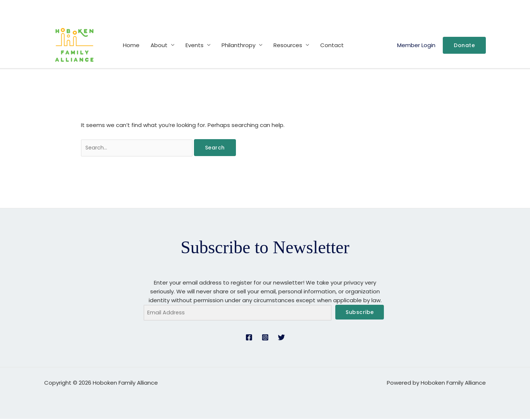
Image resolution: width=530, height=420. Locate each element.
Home (131, 45)
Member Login (416, 45)
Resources (288, 45)
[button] (464, 45)
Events (195, 45)
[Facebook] (249, 338)
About (159, 45)
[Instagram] (265, 338)
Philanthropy (239, 45)
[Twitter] (281, 338)
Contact (332, 45)
